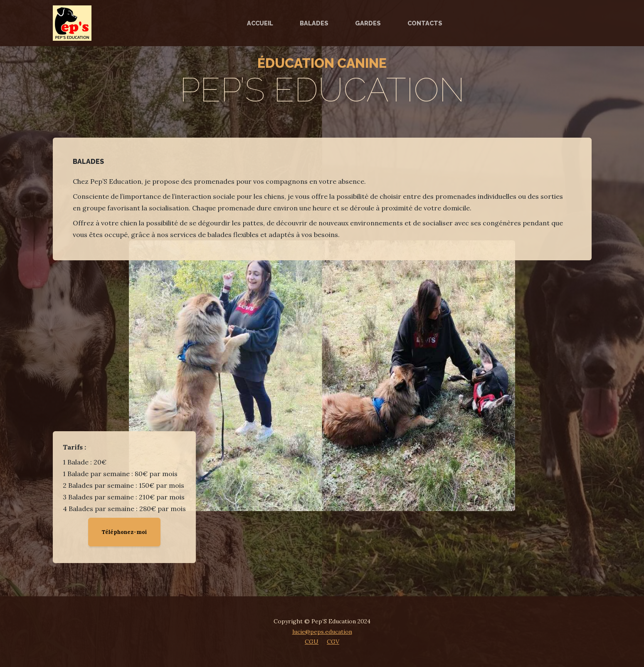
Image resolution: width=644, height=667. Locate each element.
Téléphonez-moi (124, 532)
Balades (314, 23)
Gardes (368, 23)
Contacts (425, 23)
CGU (312, 642)
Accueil (260, 23)
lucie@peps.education (322, 632)
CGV (333, 642)
